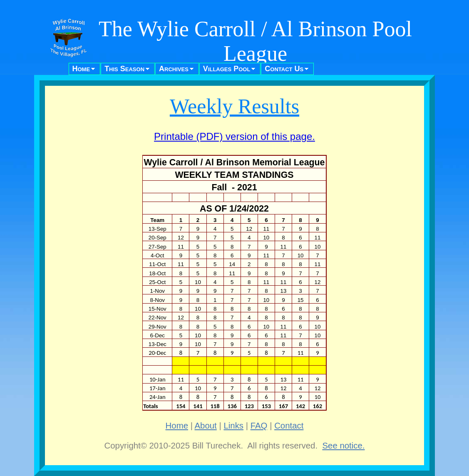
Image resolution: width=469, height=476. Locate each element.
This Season (124, 69)
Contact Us (284, 69)
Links (233, 426)
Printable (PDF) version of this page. (234, 136)
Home (81, 69)
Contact (289, 426)
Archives (174, 69)
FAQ (259, 426)
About (206, 426)
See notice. (343, 446)
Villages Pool (227, 69)
